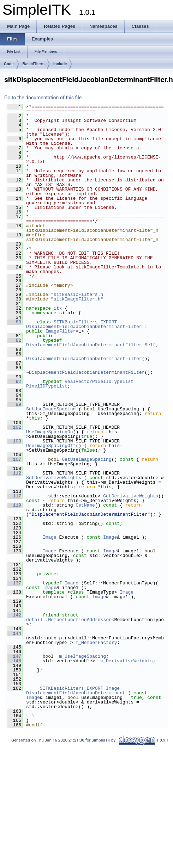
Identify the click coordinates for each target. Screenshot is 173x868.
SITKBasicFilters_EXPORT (85, 322)
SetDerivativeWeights (54, 478)
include (60, 64)
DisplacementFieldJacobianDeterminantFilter (84, 327)
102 (14, 427)
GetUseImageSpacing (86, 459)
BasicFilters (34, 64)
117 (14, 496)
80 (14, 322)
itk (58, 308)
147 (14, 656)
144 (14, 633)
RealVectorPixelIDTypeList (99, 382)
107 (14, 459)
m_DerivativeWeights (126, 661)
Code (9, 64)
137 (14, 583)
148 (14, 661)
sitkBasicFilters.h (78, 294)
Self (150, 345)
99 (14, 404)
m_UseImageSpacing (82, 656)
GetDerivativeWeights (131, 496)
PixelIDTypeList (47, 386)
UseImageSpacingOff (51, 446)
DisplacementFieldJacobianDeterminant (76, 693)
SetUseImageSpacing (51, 409)
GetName (85, 505)
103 (14, 441)
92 (14, 382)
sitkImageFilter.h (77, 299)
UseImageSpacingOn (50, 432)
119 (14, 505)
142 (14, 615)
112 (14, 473)
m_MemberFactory (96, 643)
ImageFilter (61, 331)
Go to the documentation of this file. (44, 98)
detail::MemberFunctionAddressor (69, 620)
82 (14, 340)
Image (50, 537)
